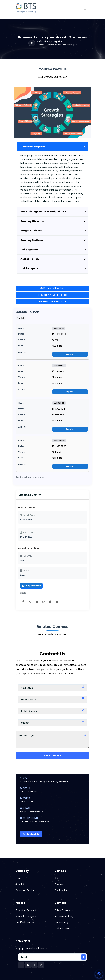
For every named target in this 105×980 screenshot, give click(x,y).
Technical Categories (27, 910)
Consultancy (61, 922)
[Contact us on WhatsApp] (99, 974)
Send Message (53, 756)
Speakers (59, 884)
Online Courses (63, 928)
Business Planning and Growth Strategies (57, 45)
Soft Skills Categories (50, 42)
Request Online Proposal (52, 301)
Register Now (31, 586)
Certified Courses (25, 922)
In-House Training (64, 916)
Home (19, 878)
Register (70, 354)
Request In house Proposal (52, 295)
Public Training (62, 910)
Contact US (61, 890)
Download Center (25, 890)
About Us (20, 884)
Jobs (57, 878)
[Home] (32, 43)
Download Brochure (53, 288)
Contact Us (31, 834)
